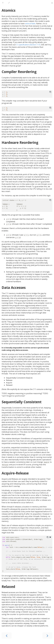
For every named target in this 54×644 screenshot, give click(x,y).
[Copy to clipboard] (50, 92)
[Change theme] (9, 3)
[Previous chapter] (7, 635)
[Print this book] (52, 3)
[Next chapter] (47, 635)
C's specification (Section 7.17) (28, 45)
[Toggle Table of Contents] (3, 3)
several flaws (30, 24)
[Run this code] (50, 537)
